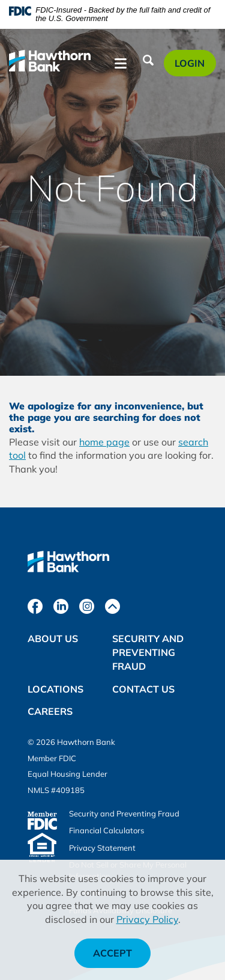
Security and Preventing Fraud (148, 652)
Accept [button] (112, 953)
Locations (55, 689)
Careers (50, 711)
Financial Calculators (106, 830)
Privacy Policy (147, 919)
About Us (53, 639)
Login (195, 66)
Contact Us (143, 689)
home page (104, 442)
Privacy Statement (102, 848)
